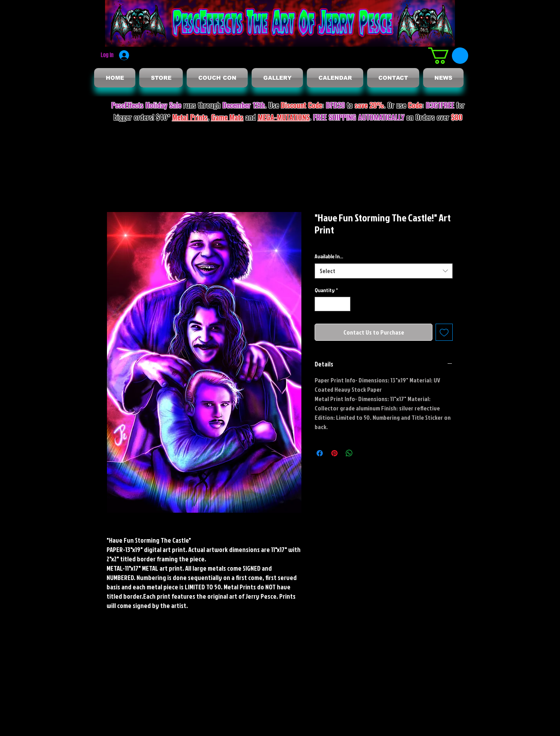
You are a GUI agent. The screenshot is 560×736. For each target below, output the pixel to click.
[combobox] (384, 271)
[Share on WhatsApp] (349, 453)
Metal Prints (190, 117)
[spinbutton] (332, 304)
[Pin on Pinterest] (334, 453)
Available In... (329, 256)
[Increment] (344, 304)
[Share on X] (364, 453)
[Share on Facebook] (320, 453)
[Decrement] (321, 304)
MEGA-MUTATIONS (284, 117)
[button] (448, 56)
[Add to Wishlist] (444, 332)
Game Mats (227, 117)
